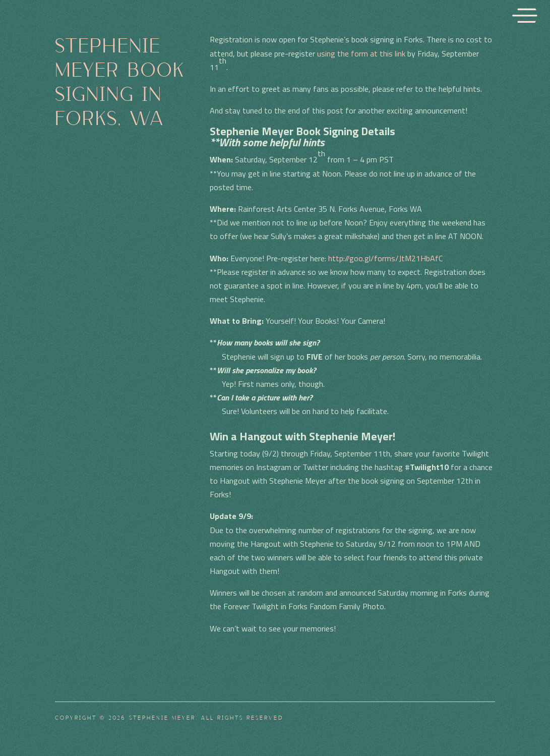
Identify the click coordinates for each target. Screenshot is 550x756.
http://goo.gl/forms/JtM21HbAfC (385, 258)
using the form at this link (361, 53)
